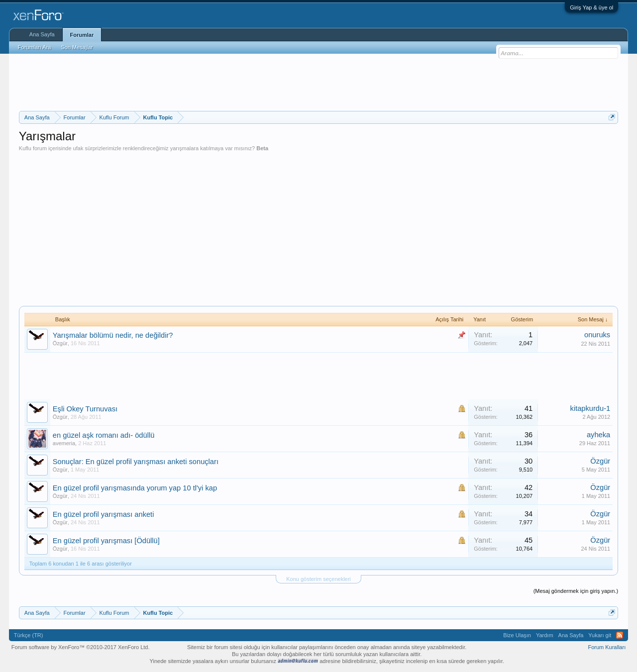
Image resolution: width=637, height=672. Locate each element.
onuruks (597, 335)
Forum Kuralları (607, 647)
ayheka (598, 435)
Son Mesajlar (77, 47)
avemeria (64, 443)
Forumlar (82, 35)
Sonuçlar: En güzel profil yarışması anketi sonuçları (136, 462)
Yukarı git (600, 635)
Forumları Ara (35, 47)
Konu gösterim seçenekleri (318, 579)
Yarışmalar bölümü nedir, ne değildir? (113, 335)
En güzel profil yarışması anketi (104, 514)
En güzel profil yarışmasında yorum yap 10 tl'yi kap (135, 488)
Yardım (545, 635)
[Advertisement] (318, 81)
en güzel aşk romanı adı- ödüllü (104, 435)
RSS (620, 635)
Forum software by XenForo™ (81, 647)
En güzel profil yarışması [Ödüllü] (106, 541)
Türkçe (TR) (29, 635)
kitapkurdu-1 (590, 408)
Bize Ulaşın (517, 635)
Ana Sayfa (42, 34)
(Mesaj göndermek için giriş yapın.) (576, 591)
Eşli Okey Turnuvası (85, 409)
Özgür (60, 343)
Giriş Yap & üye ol (591, 7)
